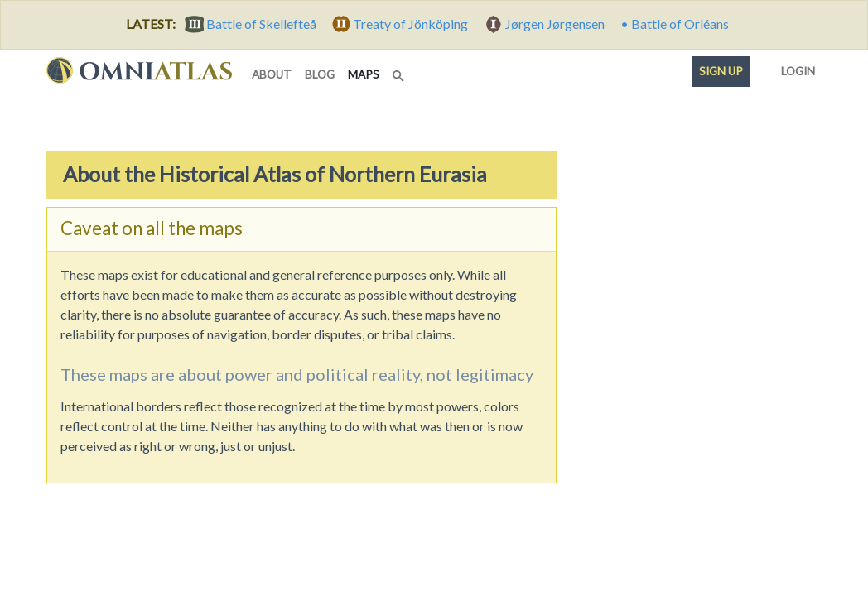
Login (795, 68)
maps (367, 73)
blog (320, 74)
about (272, 74)
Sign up (721, 71)
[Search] (400, 71)
